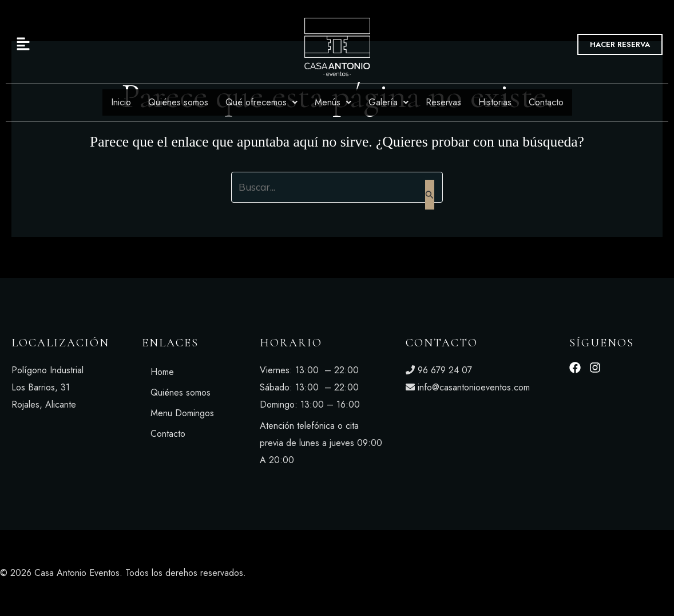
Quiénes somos (178, 102)
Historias (495, 102)
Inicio (121, 102)
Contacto (546, 102)
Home (162, 372)
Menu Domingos (182, 413)
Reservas (443, 102)
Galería (388, 102)
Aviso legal (402, 573)
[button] (116, 44)
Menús (333, 102)
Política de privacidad (479, 573)
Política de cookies (569, 573)
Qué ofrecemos (261, 102)
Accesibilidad (643, 573)
